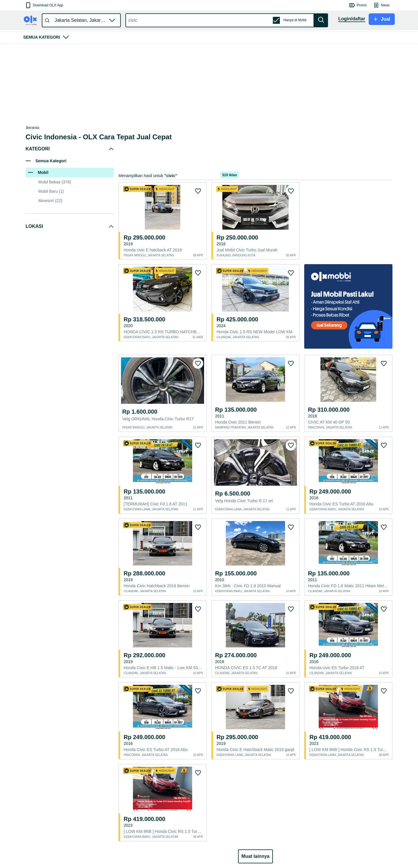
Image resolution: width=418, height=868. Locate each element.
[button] (44, 5)
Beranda (33, 128)
